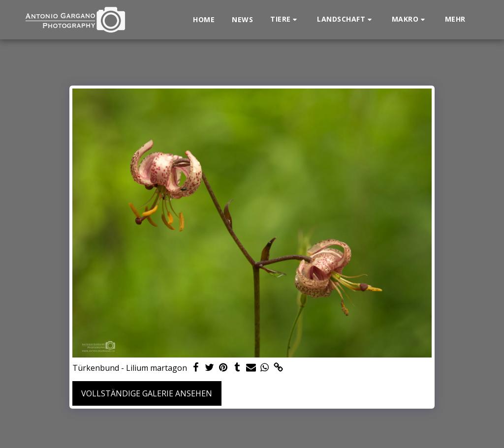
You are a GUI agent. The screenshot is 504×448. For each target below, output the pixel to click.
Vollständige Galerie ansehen (147, 393)
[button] (285, 19)
